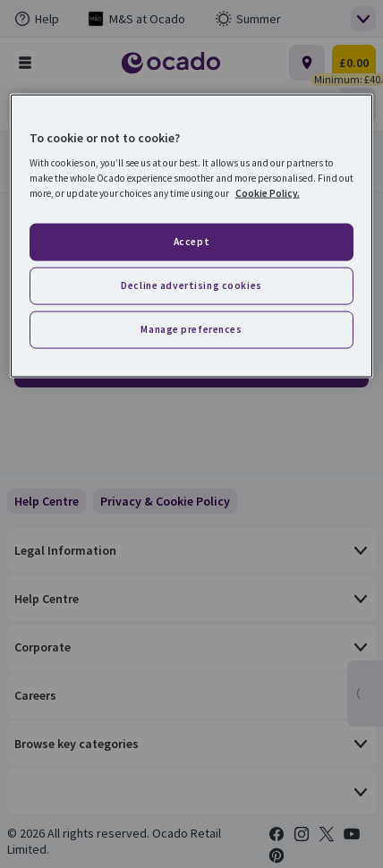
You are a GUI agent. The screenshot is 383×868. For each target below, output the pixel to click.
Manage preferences (191, 329)
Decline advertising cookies (191, 285)
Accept (191, 242)
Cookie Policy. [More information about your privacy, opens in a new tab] (268, 193)
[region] (192, 236)
